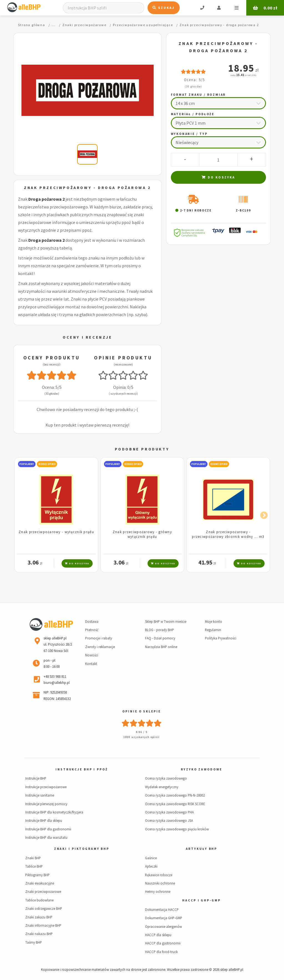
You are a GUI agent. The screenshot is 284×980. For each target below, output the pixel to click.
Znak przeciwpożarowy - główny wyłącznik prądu (142, 534)
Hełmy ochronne (158, 891)
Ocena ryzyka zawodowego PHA (169, 812)
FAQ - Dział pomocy (160, 638)
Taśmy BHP (34, 942)
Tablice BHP (34, 866)
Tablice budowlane (39, 900)
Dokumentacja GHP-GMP (164, 918)
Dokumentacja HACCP (162, 910)
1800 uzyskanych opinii (141, 737)
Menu (237, 8)
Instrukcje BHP (36, 778)
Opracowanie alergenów (163, 926)
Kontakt (91, 664)
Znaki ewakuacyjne (40, 883)
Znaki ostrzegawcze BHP (44, 908)
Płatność (92, 630)
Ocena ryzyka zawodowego (166, 778)
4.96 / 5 (142, 732)
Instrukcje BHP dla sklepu (44, 820)
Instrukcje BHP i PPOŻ (82, 769)
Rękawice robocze (159, 875)
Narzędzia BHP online (161, 647)
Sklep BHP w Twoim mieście (166, 621)
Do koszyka (218, 177)
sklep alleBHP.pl (232, 969)
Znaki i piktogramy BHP (82, 849)
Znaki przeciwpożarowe (43, 891)
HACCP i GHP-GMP (201, 900)
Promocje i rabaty (99, 638)
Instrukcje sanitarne (40, 795)
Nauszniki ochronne (160, 883)
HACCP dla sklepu (158, 935)
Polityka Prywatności (221, 638)
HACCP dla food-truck (161, 952)
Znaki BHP (33, 858)
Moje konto (214, 621)
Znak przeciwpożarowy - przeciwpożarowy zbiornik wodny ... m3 (228, 534)
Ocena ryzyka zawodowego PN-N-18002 (175, 795)
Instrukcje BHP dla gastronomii (48, 829)
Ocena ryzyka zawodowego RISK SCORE (175, 804)
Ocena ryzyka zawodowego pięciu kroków (177, 829)
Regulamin (213, 630)
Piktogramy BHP (37, 875)
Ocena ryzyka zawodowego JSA (169, 820)
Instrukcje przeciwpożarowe (46, 787)
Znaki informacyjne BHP (43, 925)
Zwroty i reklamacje (100, 647)
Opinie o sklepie (141, 711)
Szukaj (164, 8)
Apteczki (151, 866)
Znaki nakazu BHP (39, 934)
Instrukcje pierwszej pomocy (46, 804)
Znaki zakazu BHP (39, 917)
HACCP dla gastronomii (163, 943)
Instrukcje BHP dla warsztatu (46, 837)
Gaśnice (151, 858)
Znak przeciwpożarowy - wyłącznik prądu (56, 532)
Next (262, 514)
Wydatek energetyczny (162, 787)
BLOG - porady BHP (159, 630)
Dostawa (92, 621)
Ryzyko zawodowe (201, 769)
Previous (22, 514)
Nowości (92, 655)
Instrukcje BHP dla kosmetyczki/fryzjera (54, 812)
